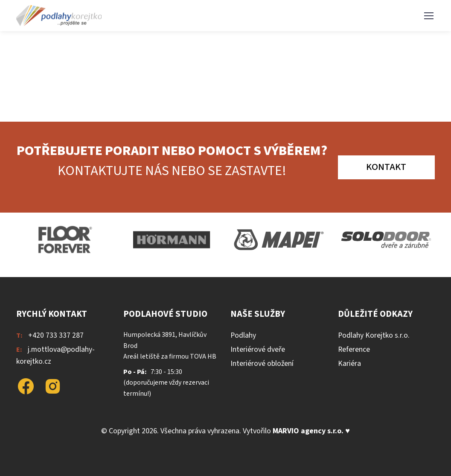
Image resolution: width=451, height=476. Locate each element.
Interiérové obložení (262, 364)
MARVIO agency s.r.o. (308, 431)
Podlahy (243, 335)
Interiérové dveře (258, 349)
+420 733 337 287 (56, 335)
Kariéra (349, 364)
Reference (354, 349)
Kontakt (386, 167)
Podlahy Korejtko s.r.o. (374, 335)
